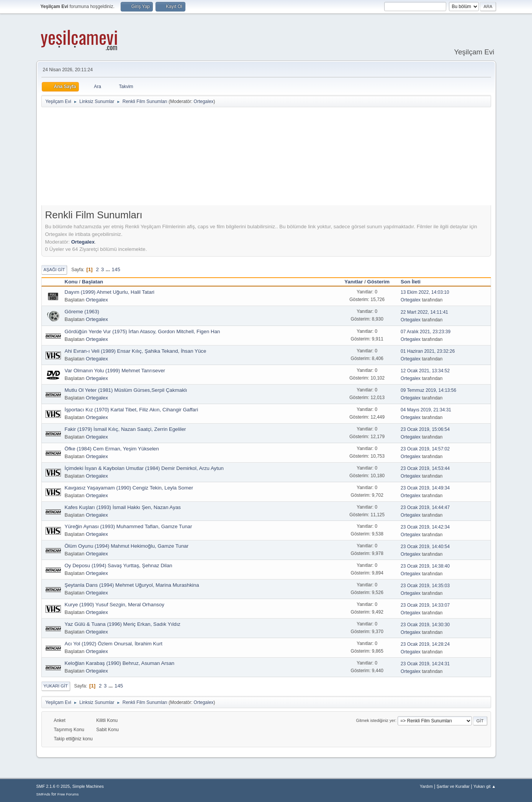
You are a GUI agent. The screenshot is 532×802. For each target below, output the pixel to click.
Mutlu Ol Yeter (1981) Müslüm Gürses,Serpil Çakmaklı (126, 390)
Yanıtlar (354, 282)
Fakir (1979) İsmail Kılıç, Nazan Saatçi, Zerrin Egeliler (125, 429)
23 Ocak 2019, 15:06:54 (425, 429)
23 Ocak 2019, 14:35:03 (425, 586)
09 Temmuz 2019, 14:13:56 (428, 390)
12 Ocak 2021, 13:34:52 (425, 371)
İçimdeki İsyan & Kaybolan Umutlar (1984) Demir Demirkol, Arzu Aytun (144, 468)
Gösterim (379, 282)
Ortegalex (204, 101)
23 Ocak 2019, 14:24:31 (425, 664)
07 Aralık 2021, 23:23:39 (426, 332)
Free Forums (68, 794)
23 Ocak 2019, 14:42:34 (425, 527)
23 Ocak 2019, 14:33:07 (425, 605)
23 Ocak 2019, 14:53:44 (425, 468)
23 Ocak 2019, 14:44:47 (425, 507)
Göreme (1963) (82, 312)
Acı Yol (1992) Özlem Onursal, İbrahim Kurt (114, 644)
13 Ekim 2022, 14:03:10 (425, 292)
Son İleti (414, 282)
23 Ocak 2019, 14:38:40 (425, 566)
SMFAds (43, 794)
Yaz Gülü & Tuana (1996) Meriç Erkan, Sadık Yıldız (123, 624)
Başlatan (93, 282)
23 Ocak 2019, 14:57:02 (425, 449)
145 (116, 269)
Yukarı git (56, 686)
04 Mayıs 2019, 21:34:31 (426, 410)
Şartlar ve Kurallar (453, 786)
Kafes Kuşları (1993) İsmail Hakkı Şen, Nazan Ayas (123, 507)
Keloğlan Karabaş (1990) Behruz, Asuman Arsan (120, 663)
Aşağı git (54, 270)
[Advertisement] (266, 158)
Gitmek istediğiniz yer (376, 720)
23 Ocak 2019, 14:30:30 (425, 625)
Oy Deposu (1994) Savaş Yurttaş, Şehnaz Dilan (119, 565)
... (109, 269)
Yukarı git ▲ (485, 786)
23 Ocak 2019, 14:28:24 (425, 644)
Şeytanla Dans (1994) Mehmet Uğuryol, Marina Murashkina (132, 585)
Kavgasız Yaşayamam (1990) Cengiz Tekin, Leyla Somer (129, 488)
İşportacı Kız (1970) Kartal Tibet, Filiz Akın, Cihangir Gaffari (132, 410)
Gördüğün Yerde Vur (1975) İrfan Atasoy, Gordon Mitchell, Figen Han (142, 331)
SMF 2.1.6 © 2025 (53, 786)
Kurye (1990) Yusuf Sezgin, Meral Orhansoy (115, 605)
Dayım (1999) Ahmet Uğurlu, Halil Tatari (110, 292)
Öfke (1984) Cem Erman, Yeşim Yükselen (112, 449)
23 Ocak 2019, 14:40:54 (425, 547)
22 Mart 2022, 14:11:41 (424, 312)
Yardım (426, 786)
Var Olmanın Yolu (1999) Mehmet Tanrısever (115, 371)
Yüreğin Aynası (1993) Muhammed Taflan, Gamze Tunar (128, 526)
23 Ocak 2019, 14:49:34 (425, 488)
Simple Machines (88, 786)
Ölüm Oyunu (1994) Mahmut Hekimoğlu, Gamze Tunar (127, 546)
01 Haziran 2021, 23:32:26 (428, 351)
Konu (71, 282)
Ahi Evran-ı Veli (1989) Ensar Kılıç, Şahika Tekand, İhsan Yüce (136, 351)
